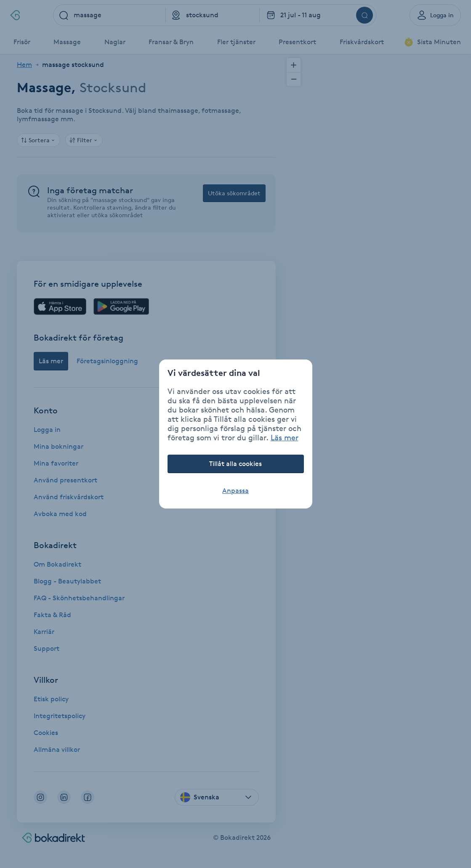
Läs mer (285, 437)
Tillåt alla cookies (235, 464)
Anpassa (235, 491)
